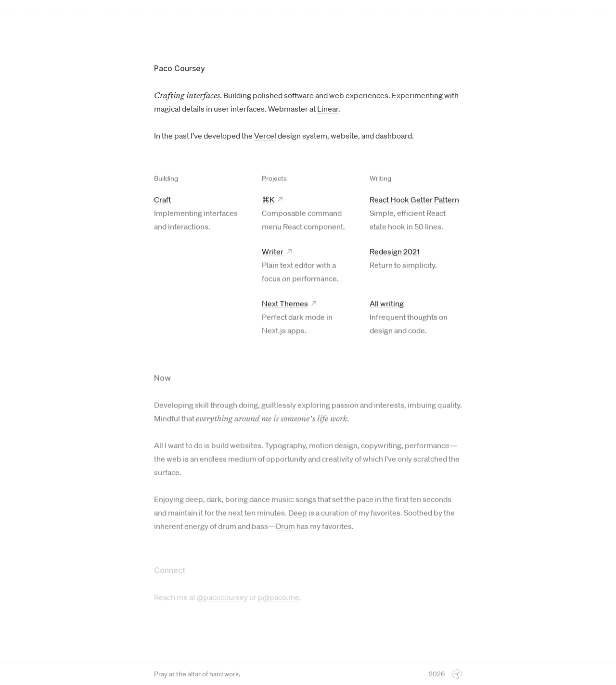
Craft (162, 200)
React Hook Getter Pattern (414, 200)
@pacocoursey (222, 598)
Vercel (265, 136)
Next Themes (285, 304)
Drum (285, 528)
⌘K (268, 200)
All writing (387, 304)
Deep (298, 514)
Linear (328, 109)
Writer (273, 252)
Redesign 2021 (395, 252)
